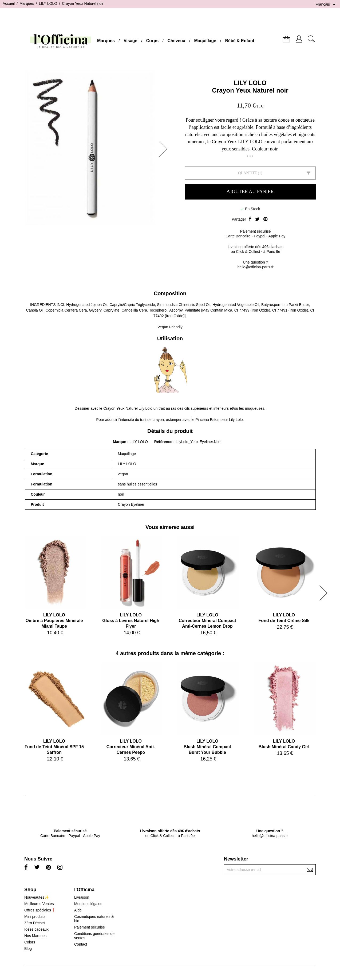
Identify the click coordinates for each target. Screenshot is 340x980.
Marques (106, 41)
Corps (152, 41)
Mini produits (35, 917)
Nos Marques (35, 936)
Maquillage (205, 41)
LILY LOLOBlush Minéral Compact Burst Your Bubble (207, 747)
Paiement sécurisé (90, 927)
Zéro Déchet (35, 923)
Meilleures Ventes (39, 904)
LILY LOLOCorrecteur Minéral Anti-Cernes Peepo (131, 747)
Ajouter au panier (250, 192)
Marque (120, 442)
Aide (78, 910)
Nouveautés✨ (37, 897)
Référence (164, 442)
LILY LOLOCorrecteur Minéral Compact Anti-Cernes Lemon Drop (207, 621)
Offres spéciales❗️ (40, 910)
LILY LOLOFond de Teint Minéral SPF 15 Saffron (54, 747)
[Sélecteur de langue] (326, 5)
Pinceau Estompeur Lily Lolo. (220, 420)
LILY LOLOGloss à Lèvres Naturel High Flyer (131, 621)
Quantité (248, 173)
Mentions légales (88, 904)
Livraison (82, 897)
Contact (81, 944)
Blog (28, 949)
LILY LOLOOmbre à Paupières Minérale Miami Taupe (54, 621)
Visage (130, 41)
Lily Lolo (145, 408)
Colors (30, 942)
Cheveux (176, 41)
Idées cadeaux (36, 929)
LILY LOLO (250, 83)
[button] (165, 149)
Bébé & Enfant (240, 41)
